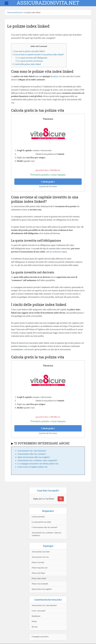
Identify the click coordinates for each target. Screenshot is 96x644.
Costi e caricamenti (38, 611)
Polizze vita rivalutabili (40, 584)
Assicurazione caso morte (41, 552)
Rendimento (36, 616)
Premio (34, 621)
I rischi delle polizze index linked (27, 64)
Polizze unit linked (38, 573)
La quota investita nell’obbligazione (31, 58)
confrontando (29, 349)
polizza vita (57, 76)
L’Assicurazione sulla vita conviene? (45, 527)
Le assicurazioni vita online (41, 522)
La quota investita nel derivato (29, 61)
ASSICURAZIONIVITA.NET (48, 3)
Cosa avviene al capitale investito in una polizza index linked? (38, 54)
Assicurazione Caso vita (40, 557)
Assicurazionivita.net (15, 12)
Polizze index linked (39, 578)
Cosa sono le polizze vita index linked (28, 51)
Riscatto (35, 627)
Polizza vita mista (38, 562)
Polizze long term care (40, 568)
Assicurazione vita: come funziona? (44, 605)
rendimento (57, 252)
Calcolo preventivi (38, 517)
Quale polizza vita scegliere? (42, 589)
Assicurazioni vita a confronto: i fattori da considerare (46, 534)
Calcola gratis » (48, 182)
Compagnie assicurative (40, 637)
